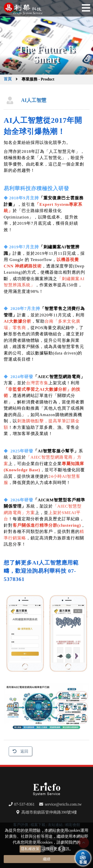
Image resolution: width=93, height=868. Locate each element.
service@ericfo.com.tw (63, 804)
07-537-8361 (24, 804)
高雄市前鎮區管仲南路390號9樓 (49, 812)
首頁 (8, 79)
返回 (24, 751)
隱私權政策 (30, 849)
